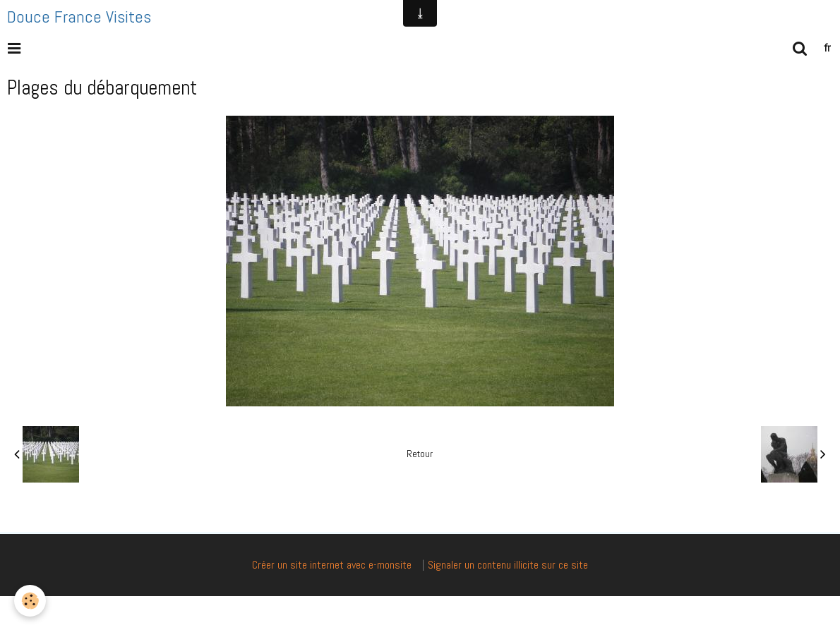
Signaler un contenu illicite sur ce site (508, 565)
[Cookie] (30, 601)
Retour (420, 454)
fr (827, 48)
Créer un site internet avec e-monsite (332, 565)
